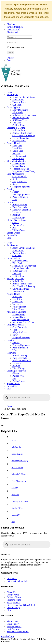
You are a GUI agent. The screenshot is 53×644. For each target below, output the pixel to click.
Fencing (15, 488)
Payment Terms (14, 600)
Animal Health (17, 468)
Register (11, 58)
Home (14, 440)
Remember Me (16, 48)
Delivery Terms (14, 597)
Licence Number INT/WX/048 (21, 605)
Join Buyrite (16, 447)
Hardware (15, 495)
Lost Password (13, 629)
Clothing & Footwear (20, 501)
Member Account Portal (18, 632)
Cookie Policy (13, 608)
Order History (13, 624)
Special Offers (17, 508)
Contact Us (16, 515)
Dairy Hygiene (17, 454)
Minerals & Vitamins (20, 474)
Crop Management (19, 481)
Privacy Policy (13, 602)
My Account (12, 621)
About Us (11, 592)
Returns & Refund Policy (18, 581)
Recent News (13, 595)
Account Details (14, 626)
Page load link (8, 636)
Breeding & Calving (20, 461)
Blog (13, 522)
